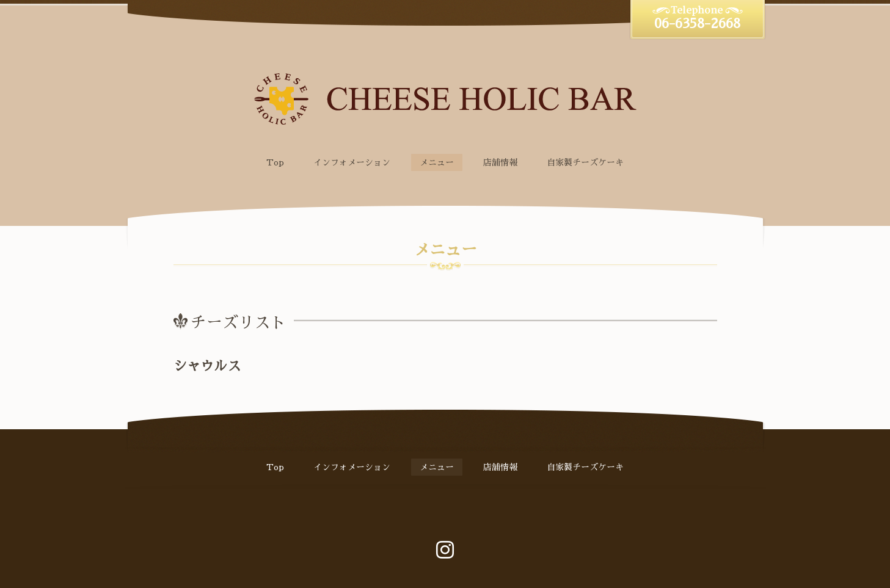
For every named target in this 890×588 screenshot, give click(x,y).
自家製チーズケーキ (585, 162)
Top (275, 162)
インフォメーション (352, 162)
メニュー (437, 162)
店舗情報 (500, 162)
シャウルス (207, 366)
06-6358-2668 (697, 24)
